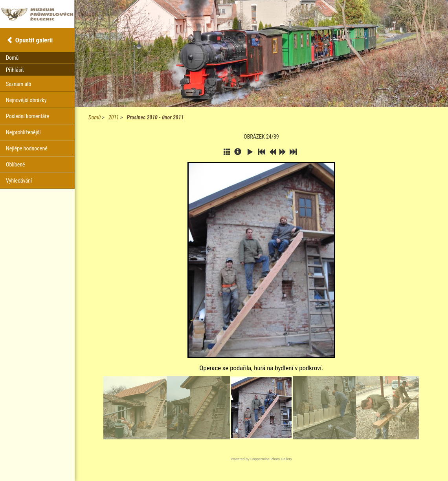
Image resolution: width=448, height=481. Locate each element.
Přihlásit (15, 70)
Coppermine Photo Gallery (271, 459)
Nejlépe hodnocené (27, 148)
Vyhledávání (19, 181)
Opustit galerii (34, 40)
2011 (114, 117)
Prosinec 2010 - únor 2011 (155, 117)
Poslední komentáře (28, 116)
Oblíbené (16, 165)
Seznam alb (18, 84)
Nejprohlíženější (23, 132)
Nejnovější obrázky (26, 100)
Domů (95, 117)
